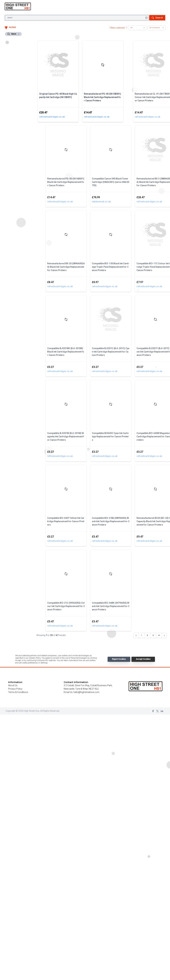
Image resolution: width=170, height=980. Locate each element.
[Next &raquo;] (164, 636)
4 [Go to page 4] (159, 635)
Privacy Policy (15, 689)
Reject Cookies (119, 659)
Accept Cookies (143, 659)
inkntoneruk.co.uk (127, 202)
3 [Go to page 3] (153, 635)
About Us (13, 685)
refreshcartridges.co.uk (62, 117)
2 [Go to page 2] (147, 635)
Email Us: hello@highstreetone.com (82, 692)
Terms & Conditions (18, 692)
